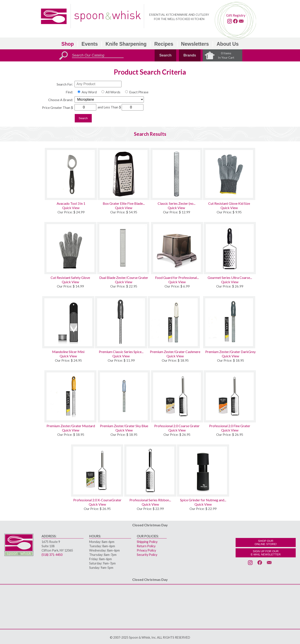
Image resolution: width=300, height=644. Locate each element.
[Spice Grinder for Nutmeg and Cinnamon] (203, 470)
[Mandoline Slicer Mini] (68, 322)
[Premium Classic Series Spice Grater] (121, 322)
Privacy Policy (146, 550)
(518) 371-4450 (52, 555)
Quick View (71, 208)
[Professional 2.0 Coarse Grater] (177, 396)
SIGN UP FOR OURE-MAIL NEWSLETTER (266, 553)
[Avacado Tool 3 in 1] (71, 174)
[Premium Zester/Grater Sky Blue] (124, 396)
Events (90, 44)
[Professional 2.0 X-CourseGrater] (97, 470)
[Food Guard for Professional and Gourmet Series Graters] (177, 248)
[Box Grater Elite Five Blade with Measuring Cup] (124, 174)
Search (166, 55)
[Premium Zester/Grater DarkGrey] (230, 322)
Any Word (89, 92)
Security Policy (147, 555)
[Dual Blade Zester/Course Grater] (124, 248)
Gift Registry (236, 15)
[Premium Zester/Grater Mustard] (71, 396)
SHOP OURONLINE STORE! (266, 542)
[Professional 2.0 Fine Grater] (230, 396)
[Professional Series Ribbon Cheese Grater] (150, 470)
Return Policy (146, 546)
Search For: (65, 84)
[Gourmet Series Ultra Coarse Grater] (230, 248)
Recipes (164, 44)
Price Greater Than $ (58, 107)
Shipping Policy (147, 542)
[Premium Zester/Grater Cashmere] (175, 322)
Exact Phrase (139, 92)
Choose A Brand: (61, 100)
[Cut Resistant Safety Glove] (70, 248)
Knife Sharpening (126, 44)
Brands (190, 55)
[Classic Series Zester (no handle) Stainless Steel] (176, 174)
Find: (69, 92)
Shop (68, 44)
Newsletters (195, 44)
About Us (228, 44)
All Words (113, 92)
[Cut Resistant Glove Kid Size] (229, 174)
